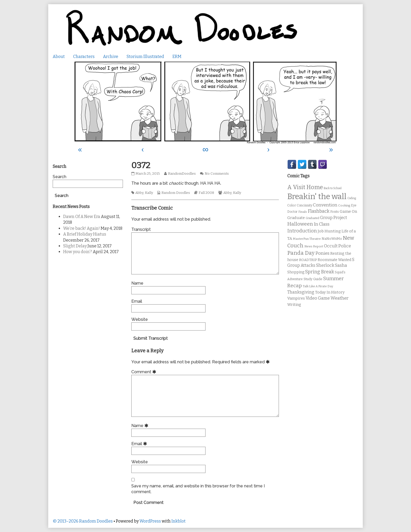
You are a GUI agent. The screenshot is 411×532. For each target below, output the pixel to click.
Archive (111, 57)
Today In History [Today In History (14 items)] (330, 292)
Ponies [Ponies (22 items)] (322, 253)
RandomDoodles (182, 174)
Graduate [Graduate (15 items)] (296, 218)
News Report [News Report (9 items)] (314, 246)
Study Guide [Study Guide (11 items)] (313, 279)
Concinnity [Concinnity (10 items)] (304, 205)
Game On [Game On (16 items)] (348, 211)
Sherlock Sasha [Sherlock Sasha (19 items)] (332, 265)
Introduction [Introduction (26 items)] (302, 231)
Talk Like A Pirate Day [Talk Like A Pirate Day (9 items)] (318, 286)
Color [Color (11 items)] (292, 205)
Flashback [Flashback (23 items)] (319, 211)
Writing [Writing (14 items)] (294, 305)
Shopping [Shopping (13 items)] (296, 272)
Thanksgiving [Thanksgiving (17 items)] (301, 292)
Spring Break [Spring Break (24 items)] (320, 272)
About (59, 57)
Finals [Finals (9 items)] (303, 212)
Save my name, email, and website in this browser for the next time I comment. (198, 489)
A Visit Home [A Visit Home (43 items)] (305, 187)
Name (137, 283)
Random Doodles (176, 193)
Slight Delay (75, 246)
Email (137, 301)
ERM (177, 57)
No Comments (217, 174)
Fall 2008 (206, 193)
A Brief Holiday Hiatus (85, 234)
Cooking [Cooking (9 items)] (344, 205)
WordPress (150, 521)
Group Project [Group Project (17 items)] (334, 218)
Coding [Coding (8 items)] (352, 198)
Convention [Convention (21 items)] (325, 205)
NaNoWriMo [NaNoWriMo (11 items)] (332, 239)
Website (140, 319)
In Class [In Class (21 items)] (322, 224)
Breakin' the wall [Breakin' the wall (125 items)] (317, 197)
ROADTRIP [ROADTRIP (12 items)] (308, 260)
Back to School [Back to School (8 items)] (333, 188)
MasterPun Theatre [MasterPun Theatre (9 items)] (307, 239)
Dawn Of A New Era (82, 217)
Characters (84, 57)
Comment (145, 372)
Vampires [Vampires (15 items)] (296, 298)
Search (60, 177)
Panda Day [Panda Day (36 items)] (301, 253)
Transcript (141, 229)
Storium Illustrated (145, 57)
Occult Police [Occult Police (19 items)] (337, 246)
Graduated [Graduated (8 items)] (312, 218)
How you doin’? (78, 252)
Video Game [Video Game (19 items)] (318, 298)
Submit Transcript (151, 338)
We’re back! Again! (82, 228)
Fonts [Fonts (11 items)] (335, 212)
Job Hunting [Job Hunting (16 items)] (329, 231)
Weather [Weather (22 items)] (340, 298)
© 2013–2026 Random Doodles (83, 521)
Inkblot (179, 521)
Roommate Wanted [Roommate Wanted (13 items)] (334, 260)
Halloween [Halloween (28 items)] (300, 224)
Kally (149, 193)
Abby (139, 193)
